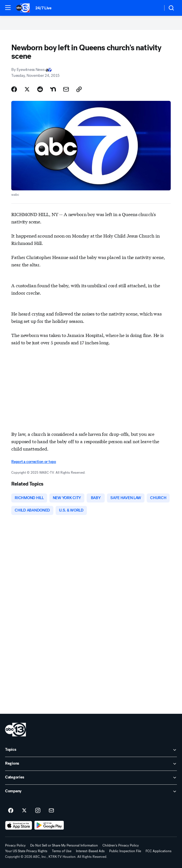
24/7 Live (43, 8)
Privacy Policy (15, 845)
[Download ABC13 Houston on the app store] (19, 825)
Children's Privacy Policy (121, 845)
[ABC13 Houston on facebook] (11, 811)
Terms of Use (62, 851)
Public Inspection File (125, 851)
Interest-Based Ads (90, 851)
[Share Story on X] (27, 89)
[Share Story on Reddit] (40, 89)
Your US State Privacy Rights (26, 851)
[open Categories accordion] (91, 778)
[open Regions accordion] (91, 764)
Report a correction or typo (34, 462)
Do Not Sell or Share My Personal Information (64, 845)
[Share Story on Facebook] (14, 89)
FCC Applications (159, 851)
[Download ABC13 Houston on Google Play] (49, 825)
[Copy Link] (79, 89)
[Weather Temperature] (154, 8)
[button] (8, 8)
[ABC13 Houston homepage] (23, 8)
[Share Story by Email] (66, 89)
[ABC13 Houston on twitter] (24, 811)
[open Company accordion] (91, 791)
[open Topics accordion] (91, 750)
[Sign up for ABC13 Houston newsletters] (51, 811)
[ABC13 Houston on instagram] (38, 811)
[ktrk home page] (16, 730)
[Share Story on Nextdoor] (53, 89)
